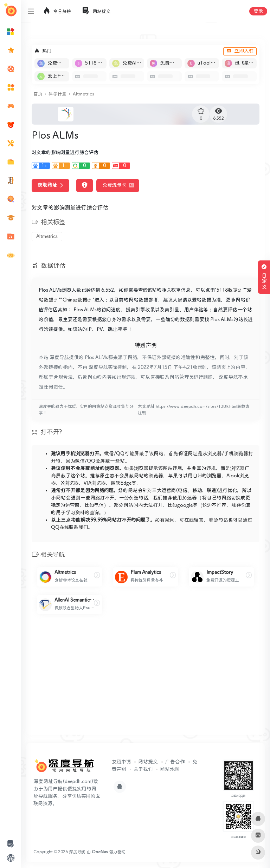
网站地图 (170, 769)
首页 (38, 94)
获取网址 (50, 185)
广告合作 (175, 762)
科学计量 (57, 94)
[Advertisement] (146, 680)
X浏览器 (70, 483)
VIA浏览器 (95, 483)
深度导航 (77, 852)
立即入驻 (240, 51)
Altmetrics (83, 94)
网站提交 (148, 762)
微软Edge (121, 483)
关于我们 (143, 769)
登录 (258, 11)
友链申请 (121, 762)
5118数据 (227, 290)
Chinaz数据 (75, 300)
